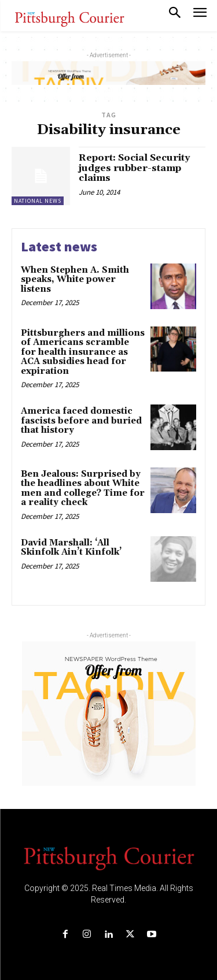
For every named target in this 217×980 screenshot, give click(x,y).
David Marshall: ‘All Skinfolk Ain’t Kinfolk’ (71, 548)
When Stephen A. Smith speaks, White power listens (75, 280)
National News (38, 201)
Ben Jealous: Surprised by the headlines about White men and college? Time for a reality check (83, 489)
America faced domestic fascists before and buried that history (81, 421)
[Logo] (109, 857)
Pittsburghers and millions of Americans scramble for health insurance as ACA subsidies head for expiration (83, 352)
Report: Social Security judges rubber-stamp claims (134, 168)
